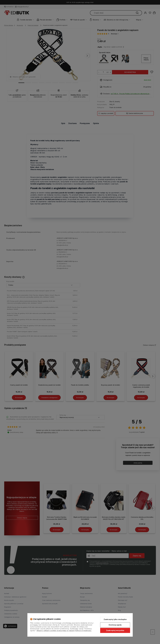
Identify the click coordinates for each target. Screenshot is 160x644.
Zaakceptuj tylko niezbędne (115, 619)
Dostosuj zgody (115, 625)
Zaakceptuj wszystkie (115, 630)
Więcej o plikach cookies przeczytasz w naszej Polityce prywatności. (64, 631)
